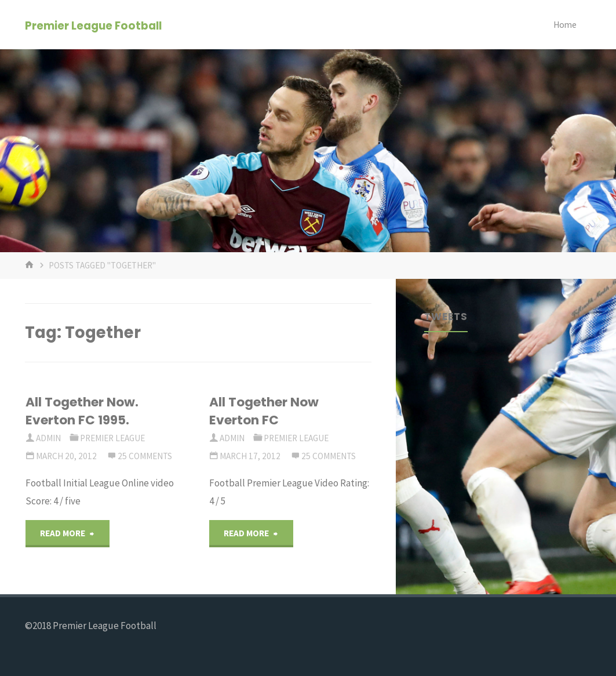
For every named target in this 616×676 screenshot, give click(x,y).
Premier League (112, 438)
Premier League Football (93, 25)
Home (565, 25)
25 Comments (145, 456)
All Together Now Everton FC (264, 411)
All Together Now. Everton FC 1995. (82, 411)
